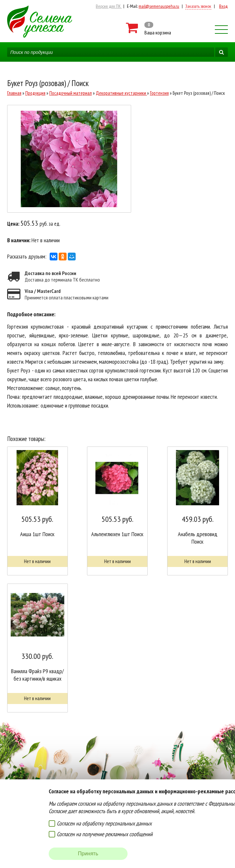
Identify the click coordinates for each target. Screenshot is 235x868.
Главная (14, 93)
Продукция (35, 93)
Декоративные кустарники (121, 93)
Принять (88, 854)
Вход (223, 6)
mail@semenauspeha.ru (159, 6)
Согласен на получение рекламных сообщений (105, 834)
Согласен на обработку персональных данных (104, 823)
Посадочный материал (71, 93)
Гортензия (159, 93)
